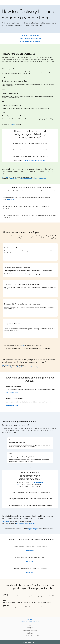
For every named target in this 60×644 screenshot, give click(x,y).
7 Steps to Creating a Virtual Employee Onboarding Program (26, 367)
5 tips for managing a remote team (30, 41)
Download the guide (12, 393)
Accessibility (30, 634)
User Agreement (30, 632)
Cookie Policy (30, 627)
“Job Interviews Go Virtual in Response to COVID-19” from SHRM (27, 179)
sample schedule (17, 274)
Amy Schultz (5, 522)
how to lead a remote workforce (25, 523)
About (30, 626)
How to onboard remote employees (30, 38)
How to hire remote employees (30, 35)
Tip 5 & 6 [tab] (30, 467)
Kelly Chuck (5, 365)
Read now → (30, 551)
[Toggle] (57, 642)
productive (10, 199)
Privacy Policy (30, 629)
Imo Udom (5, 177)
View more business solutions (30, 622)
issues (23, 345)
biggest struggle (33, 529)
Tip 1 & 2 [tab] (26, 467)
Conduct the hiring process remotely (34, 160)
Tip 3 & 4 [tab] (28, 467)
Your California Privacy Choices (30, 630)
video (14, 124)
